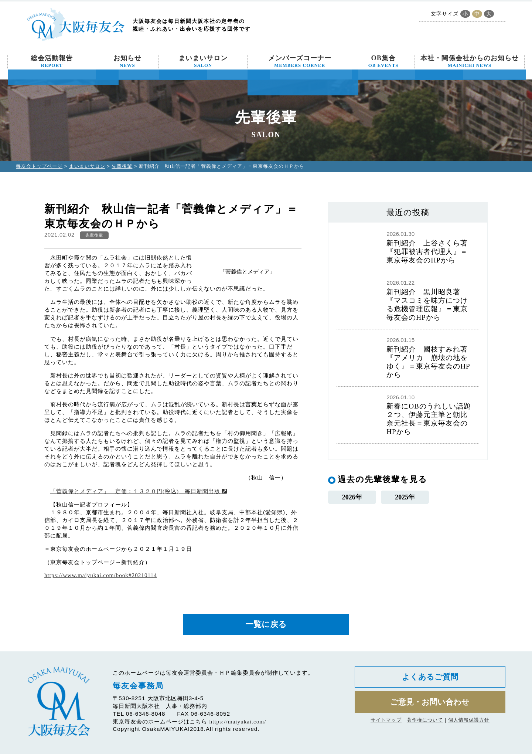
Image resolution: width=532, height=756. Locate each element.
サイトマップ (386, 726)
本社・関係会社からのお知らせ (470, 61)
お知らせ (127, 61)
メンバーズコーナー (300, 61)
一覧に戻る (266, 626)
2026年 (352, 498)
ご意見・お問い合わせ (430, 707)
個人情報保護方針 (469, 726)
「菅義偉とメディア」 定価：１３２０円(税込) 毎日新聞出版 (139, 491)
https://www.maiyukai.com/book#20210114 (101, 575)
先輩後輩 (122, 166)
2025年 (405, 498)
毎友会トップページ (39, 166)
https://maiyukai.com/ (238, 724)
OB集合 (383, 61)
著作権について (425, 726)
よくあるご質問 (430, 680)
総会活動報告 (52, 61)
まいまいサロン (203, 61)
